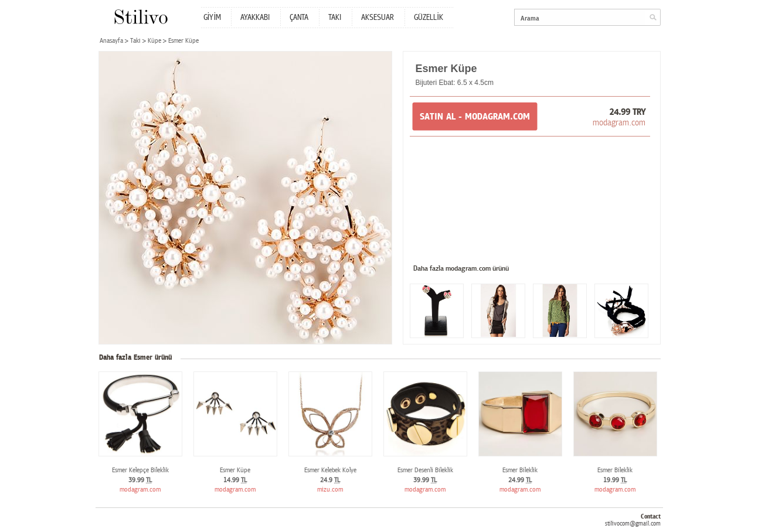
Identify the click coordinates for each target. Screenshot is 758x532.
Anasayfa (111, 41)
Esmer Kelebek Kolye (330, 470)
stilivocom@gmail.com (633, 524)
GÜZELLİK (429, 18)
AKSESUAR (378, 18)
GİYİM (213, 18)
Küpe (154, 41)
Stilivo (140, 17)
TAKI (335, 18)
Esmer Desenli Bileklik (425, 470)
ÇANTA (299, 18)
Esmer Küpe (235, 470)
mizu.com (330, 490)
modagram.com (619, 122)
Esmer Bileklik (520, 470)
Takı (135, 41)
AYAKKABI (255, 18)
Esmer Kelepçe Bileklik (140, 470)
